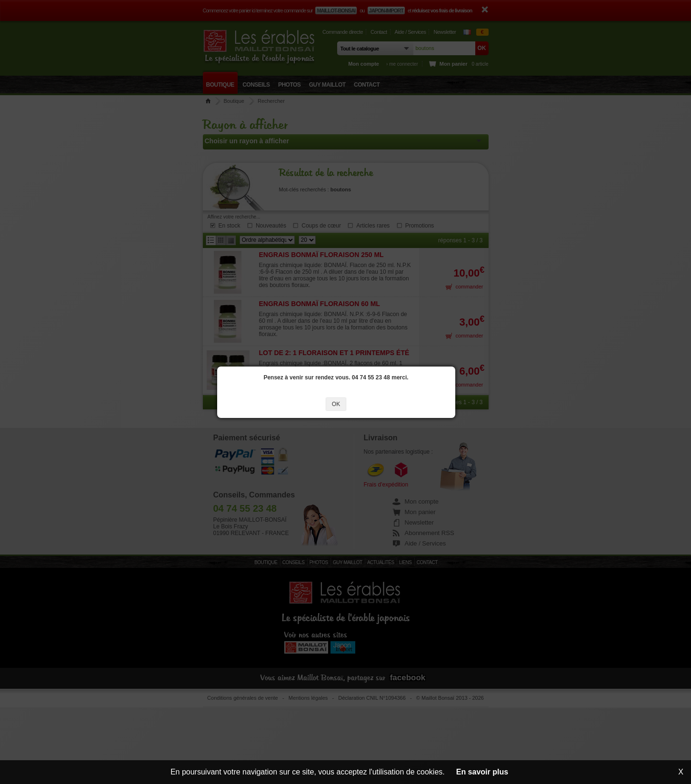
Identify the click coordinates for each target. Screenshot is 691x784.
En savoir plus (482, 772)
